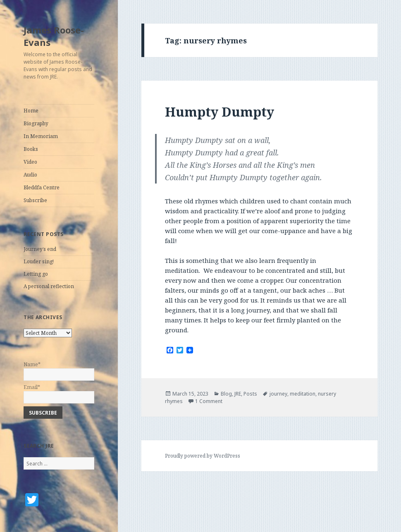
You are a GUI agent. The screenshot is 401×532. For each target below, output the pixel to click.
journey (278, 394)
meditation (303, 394)
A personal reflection (49, 286)
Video (30, 162)
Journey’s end (40, 249)
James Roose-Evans (54, 36)
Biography (36, 123)
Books (31, 149)
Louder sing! (39, 261)
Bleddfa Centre (42, 187)
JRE (238, 394)
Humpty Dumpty (220, 112)
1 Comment (209, 401)
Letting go (36, 274)
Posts (250, 394)
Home (31, 111)
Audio (30, 175)
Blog (226, 394)
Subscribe (35, 200)
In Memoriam (41, 136)
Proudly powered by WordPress (203, 456)
